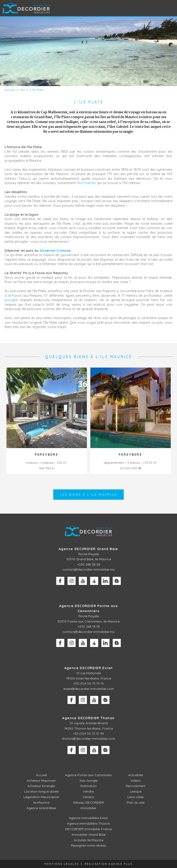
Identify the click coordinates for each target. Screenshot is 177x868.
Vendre (88, 791)
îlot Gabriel (87, 183)
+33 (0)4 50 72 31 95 (88, 733)
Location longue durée (41, 791)
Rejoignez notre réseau (89, 845)
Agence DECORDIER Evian (89, 668)
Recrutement (136, 786)
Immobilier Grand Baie (89, 835)
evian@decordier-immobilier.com (89, 689)
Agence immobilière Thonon (88, 823)
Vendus (88, 797)
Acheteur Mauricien (41, 781)
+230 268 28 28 (89, 564)
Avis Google (88, 781)
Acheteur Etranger (41, 786)
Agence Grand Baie (41, 808)
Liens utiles (136, 797)
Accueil (41, 775)
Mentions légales (62, 864)
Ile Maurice (41, 802)
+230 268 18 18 (89, 626)
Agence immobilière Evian (88, 818)
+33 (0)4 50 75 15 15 (88, 683)
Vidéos (136, 781)
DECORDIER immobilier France (88, 829)
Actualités (136, 775)
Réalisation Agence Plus (109, 864)
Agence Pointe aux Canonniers (88, 775)
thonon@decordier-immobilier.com (89, 739)
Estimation (88, 786)
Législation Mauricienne (41, 797)
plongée (11, 300)
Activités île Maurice (89, 840)
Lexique (136, 791)
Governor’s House (55, 250)
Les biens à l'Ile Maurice (88, 494)
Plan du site (136, 802)
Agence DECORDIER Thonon (88, 718)
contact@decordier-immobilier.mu (89, 569)
